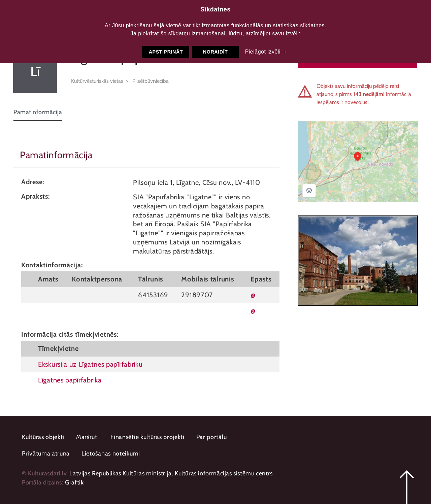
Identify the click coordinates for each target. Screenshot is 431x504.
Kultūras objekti (43, 437)
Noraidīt (215, 52)
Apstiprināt (166, 52)
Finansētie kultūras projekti (147, 437)
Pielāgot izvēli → (267, 52)
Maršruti (88, 437)
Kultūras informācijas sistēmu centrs (224, 473)
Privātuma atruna (46, 453)
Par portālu (212, 437)
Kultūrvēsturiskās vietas (97, 81)
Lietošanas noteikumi (111, 453)
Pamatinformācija (38, 112)
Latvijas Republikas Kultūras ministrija (120, 473)
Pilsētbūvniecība (151, 81)
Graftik (74, 482)
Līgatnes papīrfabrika (70, 380)
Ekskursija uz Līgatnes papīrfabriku (90, 364)
